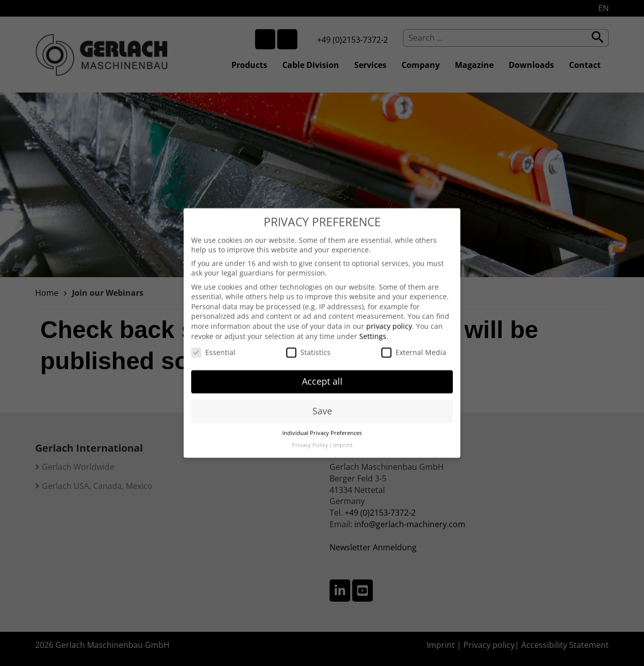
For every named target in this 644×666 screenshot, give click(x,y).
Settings (373, 330)
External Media (414, 346)
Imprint (343, 439)
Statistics (308, 346)
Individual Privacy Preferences (322, 427)
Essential (213, 346)
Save (322, 405)
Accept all (322, 375)
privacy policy (389, 320)
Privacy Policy (310, 439)
